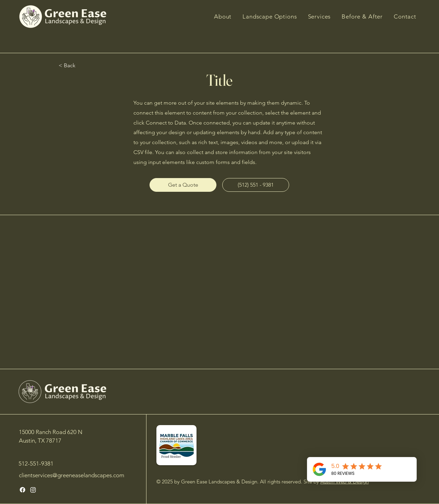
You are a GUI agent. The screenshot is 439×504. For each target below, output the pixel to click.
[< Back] (79, 66)
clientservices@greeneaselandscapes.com (72, 475)
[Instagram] (33, 490)
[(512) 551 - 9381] (256, 185)
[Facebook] (22, 490)
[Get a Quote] (183, 185)
